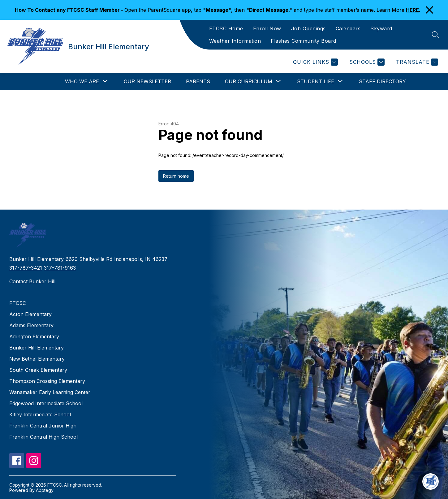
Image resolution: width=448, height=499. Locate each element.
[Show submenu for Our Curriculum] (249, 81)
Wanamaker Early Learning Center (50, 392)
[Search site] (436, 35)
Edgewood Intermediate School (46, 403)
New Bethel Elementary (37, 359)
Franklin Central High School (43, 437)
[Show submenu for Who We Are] (82, 81)
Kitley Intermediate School (40, 414)
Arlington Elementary (34, 336)
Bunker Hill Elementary (37, 348)
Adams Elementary (31, 325)
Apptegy (45, 490)
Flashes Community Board (304, 41)
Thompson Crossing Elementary (47, 381)
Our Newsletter (147, 81)
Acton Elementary (30, 314)
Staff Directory (382, 81)
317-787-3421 (26, 268)
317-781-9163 (60, 268)
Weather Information (235, 41)
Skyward (381, 28)
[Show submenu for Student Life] (316, 81)
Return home (176, 176)
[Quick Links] (315, 62)
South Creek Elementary (38, 370)
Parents (198, 81)
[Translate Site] (416, 62)
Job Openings (308, 28)
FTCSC (18, 303)
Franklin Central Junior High (43, 426)
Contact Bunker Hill (32, 281)
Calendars (348, 28)
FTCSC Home (226, 28)
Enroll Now (267, 28)
